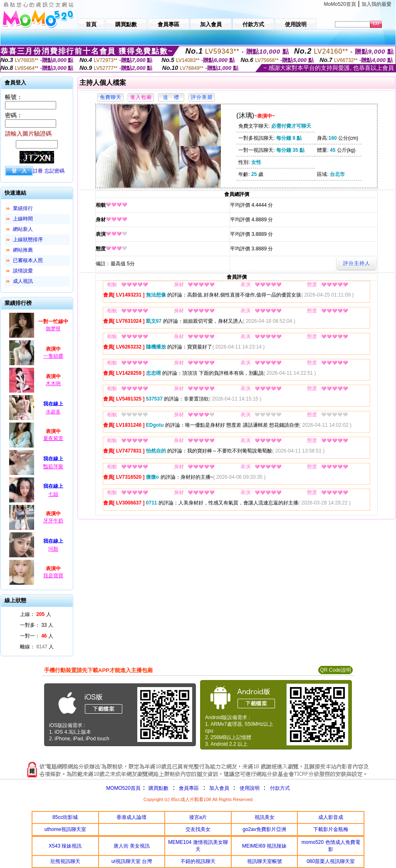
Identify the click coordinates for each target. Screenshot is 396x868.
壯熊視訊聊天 (65, 861)
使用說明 (250, 788)
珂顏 (53, 549)
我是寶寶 (53, 576)
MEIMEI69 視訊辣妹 (264, 846)
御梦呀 (53, 329)
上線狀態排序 (28, 240)
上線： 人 (36, 614)
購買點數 (158, 788)
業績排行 (23, 208)
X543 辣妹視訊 (65, 846)
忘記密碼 (54, 171)
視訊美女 (265, 817)
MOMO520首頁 (123, 788)
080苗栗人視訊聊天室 (331, 861)
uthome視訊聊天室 (65, 829)
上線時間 (23, 219)
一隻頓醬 (53, 356)
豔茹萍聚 (53, 467)
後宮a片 (198, 817)
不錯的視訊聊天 (198, 861)
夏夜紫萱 (53, 438)
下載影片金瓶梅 (331, 829)
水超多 (53, 412)
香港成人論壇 (131, 817)
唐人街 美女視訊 (132, 846)
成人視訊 (23, 281)
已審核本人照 (28, 260)
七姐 (53, 494)
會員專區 (189, 788)
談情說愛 (23, 271)
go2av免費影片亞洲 (264, 829)
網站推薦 (23, 250)
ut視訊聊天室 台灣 (132, 861)
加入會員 (219, 788)
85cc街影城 (65, 817)
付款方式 (280, 788)
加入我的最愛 (376, 4)
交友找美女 (198, 829)
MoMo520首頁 (340, 4)
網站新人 (23, 229)
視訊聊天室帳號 (265, 861)
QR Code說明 (335, 670)
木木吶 (53, 383)
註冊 (38, 171)
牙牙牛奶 (53, 521)
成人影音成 (331, 817)
